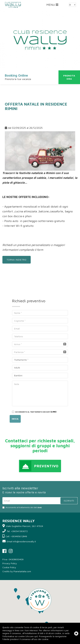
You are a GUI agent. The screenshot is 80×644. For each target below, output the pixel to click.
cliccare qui (32, 636)
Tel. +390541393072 (17, 531)
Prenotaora (69, 77)
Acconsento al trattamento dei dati (22, 507)
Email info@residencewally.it (21, 541)
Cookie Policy (9, 567)
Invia (15, 419)
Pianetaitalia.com (22, 571)
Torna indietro (17, 260)
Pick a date (65, 344)
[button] (40, 600)
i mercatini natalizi (60, 178)
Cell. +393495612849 (16, 536)
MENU (53, 5)
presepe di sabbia (33, 178)
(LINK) (53, 412)
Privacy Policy (10, 563)
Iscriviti (69, 501)
